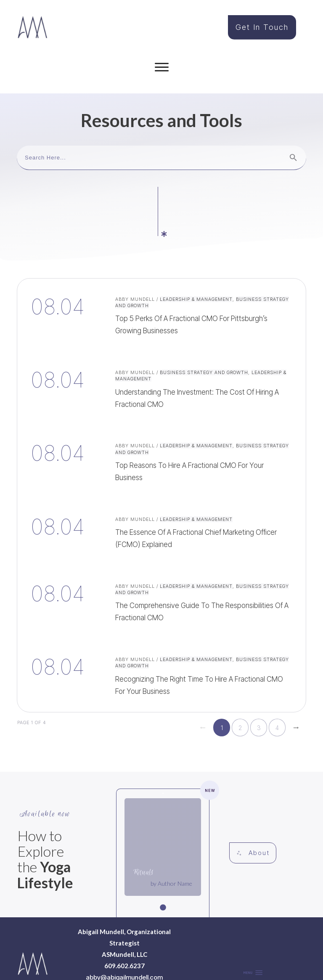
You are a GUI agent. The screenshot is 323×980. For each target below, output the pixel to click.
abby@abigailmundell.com (124, 930)
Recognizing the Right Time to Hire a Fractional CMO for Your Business (161, 628)
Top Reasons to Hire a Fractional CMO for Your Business (161, 414)
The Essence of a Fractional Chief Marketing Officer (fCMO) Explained (161, 485)
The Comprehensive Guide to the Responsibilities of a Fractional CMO (161, 555)
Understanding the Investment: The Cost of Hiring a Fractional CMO (161, 341)
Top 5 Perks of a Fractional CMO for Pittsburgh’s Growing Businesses (161, 268)
